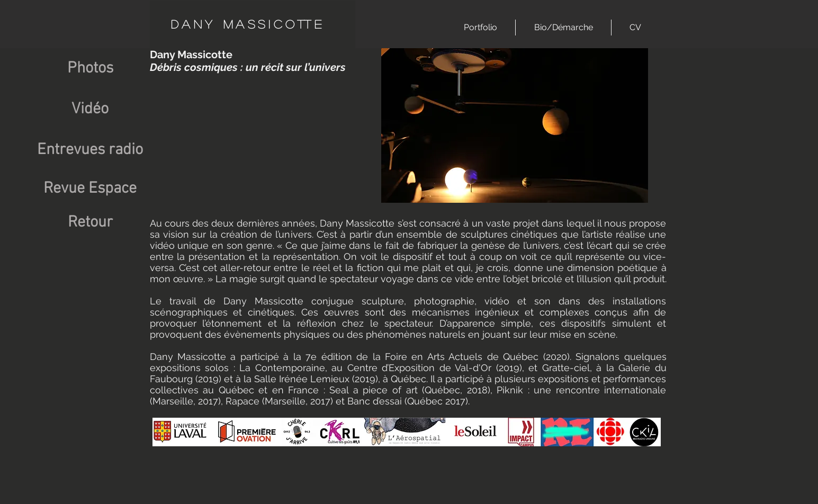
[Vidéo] (90, 109)
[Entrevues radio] (90, 150)
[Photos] (90, 69)
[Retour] (90, 223)
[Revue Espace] (90, 189)
